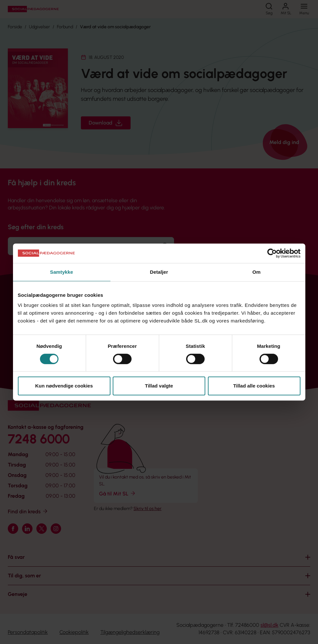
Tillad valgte (159, 386)
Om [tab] (256, 272)
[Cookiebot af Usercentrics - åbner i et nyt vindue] (272, 253)
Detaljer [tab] (159, 272)
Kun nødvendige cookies (64, 386)
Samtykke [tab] (62, 272)
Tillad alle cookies (254, 386)
